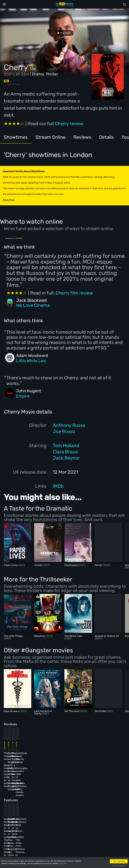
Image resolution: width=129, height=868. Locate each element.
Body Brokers (12, 711)
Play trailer (63, 33)
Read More (63, 863)
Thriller (52, 74)
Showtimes (16, 137)
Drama (38, 74)
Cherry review (69, 124)
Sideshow (40, 636)
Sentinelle (100, 711)
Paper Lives (11, 565)
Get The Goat (72, 711)
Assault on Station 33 (107, 636)
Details (107, 137)
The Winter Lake (73, 636)
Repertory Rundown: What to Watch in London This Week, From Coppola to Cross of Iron (45, 797)
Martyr (99, 565)
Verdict (38, 565)
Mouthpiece (71, 565)
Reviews (83, 137)
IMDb (58, 486)
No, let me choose (119, 866)
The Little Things (13, 636)
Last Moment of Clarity (43, 712)
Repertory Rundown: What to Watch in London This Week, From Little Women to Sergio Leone (15, 797)
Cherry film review (74, 293)
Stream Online (51, 137)
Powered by (14, 238)
